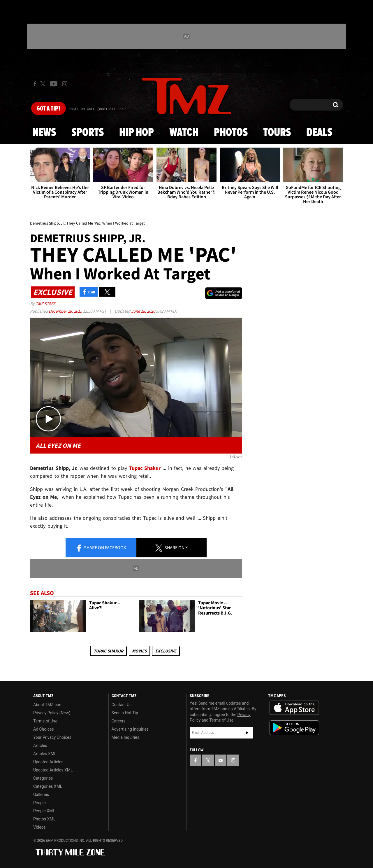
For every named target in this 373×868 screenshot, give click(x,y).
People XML (44, 811)
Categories (43, 778)
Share (101, 548)
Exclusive (166, 651)
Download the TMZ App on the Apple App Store (294, 708)
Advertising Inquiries (130, 729)
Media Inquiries (125, 737)
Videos (39, 827)
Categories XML (48, 786)
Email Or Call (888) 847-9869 (97, 109)
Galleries (41, 794)
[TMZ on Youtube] (54, 84)
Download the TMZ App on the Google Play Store (294, 728)
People (39, 803)
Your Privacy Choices (52, 737)
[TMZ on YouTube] (221, 760)
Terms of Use (45, 721)
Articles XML (45, 754)
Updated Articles (48, 762)
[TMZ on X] (44, 84)
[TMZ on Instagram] (65, 84)
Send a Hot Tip (125, 713)
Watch (184, 133)
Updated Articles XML (53, 770)
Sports (88, 133)
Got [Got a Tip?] (49, 109)
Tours (277, 133)
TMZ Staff (45, 303)
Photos (231, 133)
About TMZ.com (48, 705)
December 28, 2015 (66, 311)
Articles (40, 745)
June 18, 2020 (144, 311)
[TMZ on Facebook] (35, 84)
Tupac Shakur (108, 651)
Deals (319, 133)
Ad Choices (44, 729)
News (44, 133)
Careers (119, 721)
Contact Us (122, 705)
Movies (139, 651)
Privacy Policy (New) (52, 713)
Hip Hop (137, 133)
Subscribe (247, 733)
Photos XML (44, 819)
